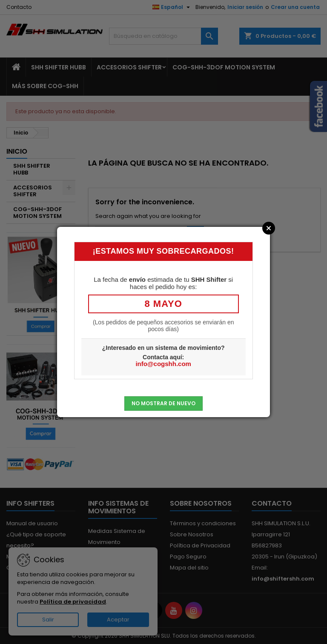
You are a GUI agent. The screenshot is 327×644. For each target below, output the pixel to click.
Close (269, 228)
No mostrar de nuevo (163, 403)
